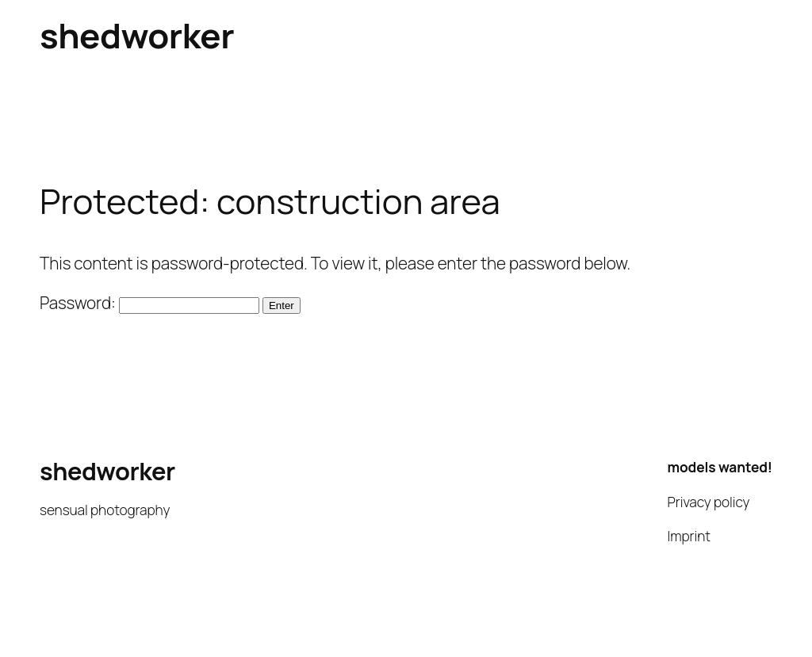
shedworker (137, 35)
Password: (149, 303)
